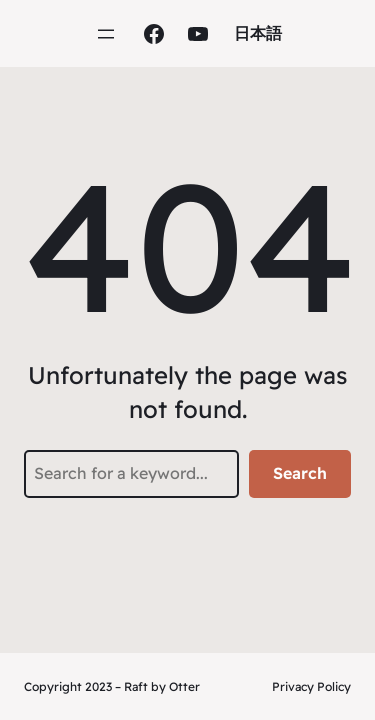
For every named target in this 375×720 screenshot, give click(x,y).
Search (300, 473)
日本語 (258, 33)
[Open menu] (106, 34)
